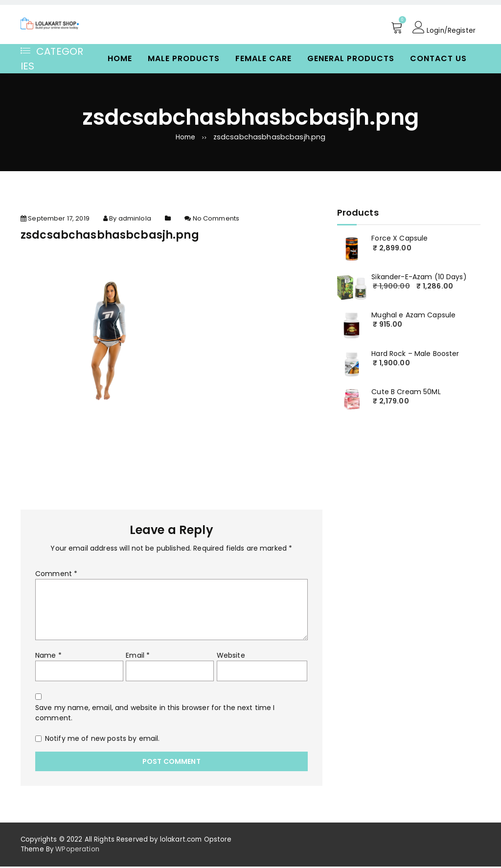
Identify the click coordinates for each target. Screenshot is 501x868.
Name (48, 657)
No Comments (216, 220)
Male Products (184, 58)
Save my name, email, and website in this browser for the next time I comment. (155, 714)
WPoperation (77, 851)
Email (138, 657)
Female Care (263, 58)
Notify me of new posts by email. (102, 740)
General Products (351, 58)
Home (120, 58)
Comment (56, 575)
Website (231, 657)
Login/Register (444, 27)
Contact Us (438, 58)
